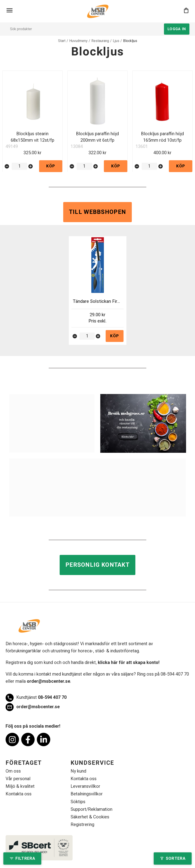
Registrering (82, 825)
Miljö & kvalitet (20, 786)
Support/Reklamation (91, 809)
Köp (51, 166)
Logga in (177, 29)
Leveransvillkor (85, 786)
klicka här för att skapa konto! (129, 663)
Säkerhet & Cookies (90, 817)
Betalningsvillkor (87, 794)
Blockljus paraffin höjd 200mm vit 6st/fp (97, 137)
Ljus (116, 41)
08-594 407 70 (36, 698)
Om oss (13, 771)
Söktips (78, 802)
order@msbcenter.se (48, 681)
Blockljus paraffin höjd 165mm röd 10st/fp (162, 137)
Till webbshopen (98, 212)
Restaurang (100, 41)
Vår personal (18, 779)
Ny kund (78, 771)
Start (62, 41)
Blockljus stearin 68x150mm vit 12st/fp (32, 137)
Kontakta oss (19, 794)
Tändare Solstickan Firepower (103, 301)
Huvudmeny (78, 41)
